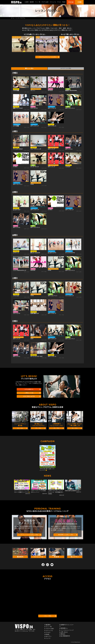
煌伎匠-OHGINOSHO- (73, 85)
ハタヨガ (73, 161)
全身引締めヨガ (38, 307)
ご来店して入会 (29, 393)
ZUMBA (21, 161)
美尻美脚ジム (64, 628)
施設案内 (32, 2)
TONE (38, 178)
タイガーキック (38, 161)
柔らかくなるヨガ (38, 247)
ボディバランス (56, 120)
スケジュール (53, 2)
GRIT (38, 333)
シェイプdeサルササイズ (21, 264)
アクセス (59, 2)
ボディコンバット (73, 102)
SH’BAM (56, 84)
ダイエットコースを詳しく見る (29, 535)
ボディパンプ (56, 143)
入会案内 (27, 2)
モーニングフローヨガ (38, 350)
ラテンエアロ (38, 102)
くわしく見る (47, 616)
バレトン (38, 85)
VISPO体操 (21, 85)
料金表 (64, 2)
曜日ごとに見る (29, 68)
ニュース (48, 638)
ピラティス (21, 247)
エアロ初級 (21, 120)
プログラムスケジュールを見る (47, 57)
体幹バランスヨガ (21, 102)
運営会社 (63, 634)
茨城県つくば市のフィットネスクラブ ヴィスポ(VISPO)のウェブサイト (16, 2)
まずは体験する (29, 389)
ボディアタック (56, 102)
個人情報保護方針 (65, 636)
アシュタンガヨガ (21, 143)
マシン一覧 (38, 2)
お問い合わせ (64, 632)
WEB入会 (71, 2)
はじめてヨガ (21, 204)
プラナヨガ (21, 290)
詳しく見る (20, 428)
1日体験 (79, 2)
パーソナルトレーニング (67, 630)
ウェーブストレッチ (38, 143)
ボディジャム (73, 143)
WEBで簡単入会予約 (29, 396)
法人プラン (49, 636)
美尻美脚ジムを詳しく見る (66, 535)
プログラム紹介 (45, 2)
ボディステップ (38, 120)
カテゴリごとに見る (66, 68)
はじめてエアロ (56, 247)
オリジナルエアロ (73, 247)
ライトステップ (73, 290)
